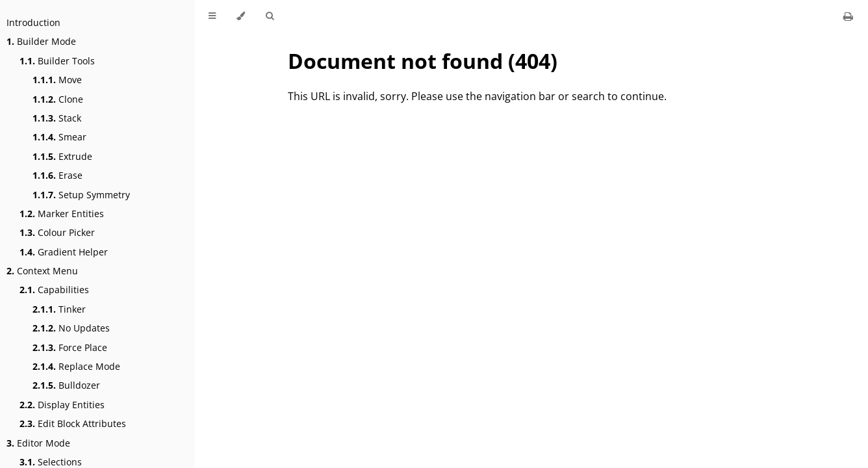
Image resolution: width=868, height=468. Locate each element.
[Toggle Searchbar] (270, 16)
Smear (59, 137)
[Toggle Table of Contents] (212, 16)
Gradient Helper (64, 252)
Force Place (70, 347)
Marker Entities (62, 214)
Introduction (33, 22)
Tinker (59, 309)
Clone (58, 99)
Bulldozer (66, 385)
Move (57, 80)
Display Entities (62, 405)
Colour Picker (57, 232)
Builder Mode (41, 41)
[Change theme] (241, 16)
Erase (57, 175)
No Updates (71, 328)
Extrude (62, 156)
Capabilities (54, 290)
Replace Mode (76, 366)
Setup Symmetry (81, 195)
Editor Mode (38, 443)
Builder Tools (57, 61)
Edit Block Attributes (73, 423)
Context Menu (42, 271)
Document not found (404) (423, 61)
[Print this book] (848, 16)
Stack (57, 118)
